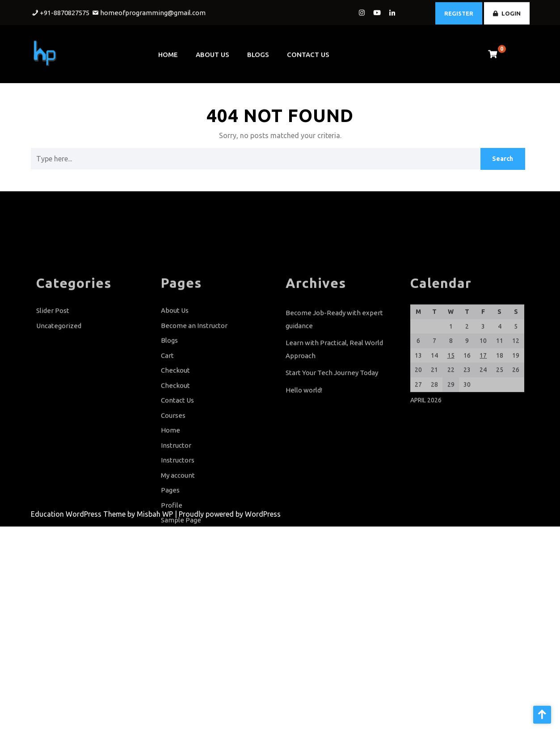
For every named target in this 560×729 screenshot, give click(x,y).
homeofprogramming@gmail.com (153, 11)
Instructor (176, 491)
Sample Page (181, 566)
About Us (213, 51)
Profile (172, 551)
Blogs (258, 51)
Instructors (178, 506)
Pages (170, 536)
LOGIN (507, 12)
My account (178, 521)
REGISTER (459, 12)
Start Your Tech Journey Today (332, 418)
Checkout (175, 416)
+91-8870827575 (65, 11)
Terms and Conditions (194, 611)
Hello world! (304, 436)
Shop (169, 581)
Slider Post (53, 356)
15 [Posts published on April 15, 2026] (451, 401)
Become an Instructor (194, 371)
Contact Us (308, 51)
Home (168, 51)
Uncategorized (59, 371)
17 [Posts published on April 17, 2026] (483, 401)
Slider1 (171, 596)
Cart (167, 401)
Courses (173, 461)
